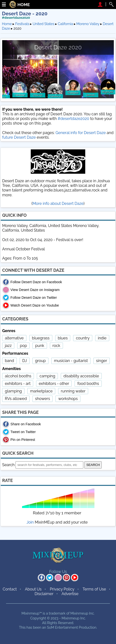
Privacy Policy (62, 589)
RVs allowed (16, 399)
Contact (10, 589)
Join (30, 522)
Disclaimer (44, 594)
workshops (68, 399)
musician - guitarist (71, 361)
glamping (13, 391)
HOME (24, 5)
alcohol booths (18, 376)
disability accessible (81, 376)
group (40, 361)
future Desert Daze (19, 137)
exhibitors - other (54, 384)
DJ (25, 361)
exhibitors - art (18, 384)
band (9, 361)
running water (73, 391)
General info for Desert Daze (81, 133)
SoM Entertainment (62, 627)
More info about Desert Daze (58, 204)
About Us (33, 589)
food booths (88, 384)
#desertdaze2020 (16, 18)
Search (8, 465)
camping (47, 376)
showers (43, 399)
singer (102, 361)
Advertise (70, 594)
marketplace (41, 391)
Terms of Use (94, 589)
